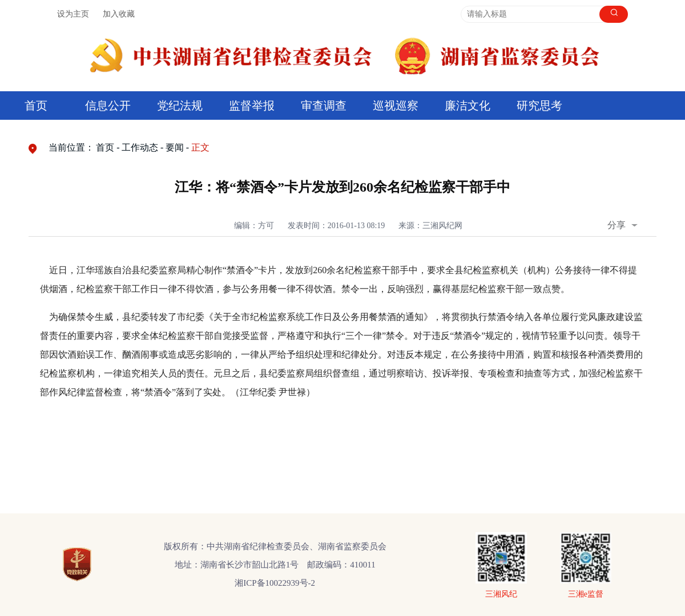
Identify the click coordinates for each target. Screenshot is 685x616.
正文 (200, 147)
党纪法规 (180, 106)
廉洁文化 (468, 106)
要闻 (175, 147)
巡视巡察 (396, 106)
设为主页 (73, 14)
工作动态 (140, 147)
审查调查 (324, 106)
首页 (36, 106)
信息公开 (108, 106)
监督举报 (252, 106)
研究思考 (539, 106)
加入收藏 (119, 14)
